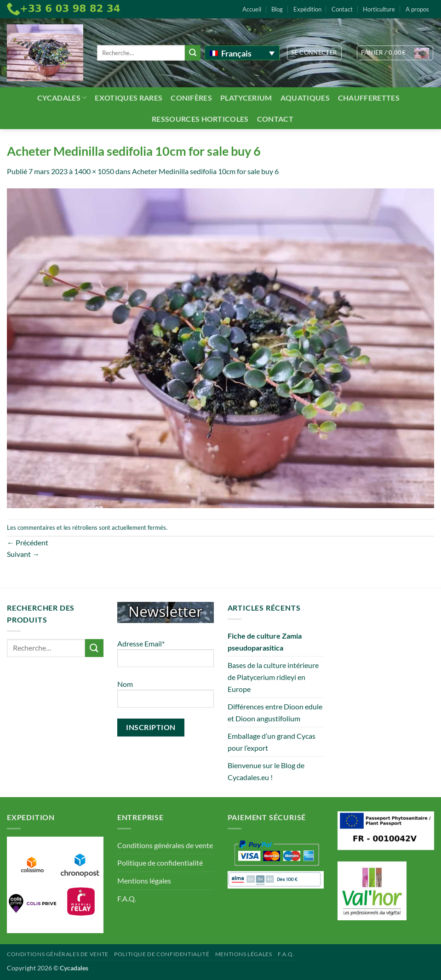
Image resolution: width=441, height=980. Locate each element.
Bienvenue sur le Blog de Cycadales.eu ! (266, 771)
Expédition (307, 9)
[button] (314, 53)
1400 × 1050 (94, 171)
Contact (342, 9)
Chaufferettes (369, 98)
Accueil (252, 9)
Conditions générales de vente (165, 845)
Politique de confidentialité (160, 863)
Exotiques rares (129, 98)
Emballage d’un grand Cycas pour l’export (272, 742)
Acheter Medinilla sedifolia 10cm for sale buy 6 (205, 171)
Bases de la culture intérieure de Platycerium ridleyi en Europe (273, 677)
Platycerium (246, 98)
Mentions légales (144, 881)
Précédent (28, 542)
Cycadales (62, 98)
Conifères (191, 98)
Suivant (23, 554)
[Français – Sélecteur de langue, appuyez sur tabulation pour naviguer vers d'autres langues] (242, 53)
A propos (417, 9)
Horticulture (379, 9)
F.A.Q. (127, 898)
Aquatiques (305, 98)
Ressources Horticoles (200, 119)
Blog (277, 9)
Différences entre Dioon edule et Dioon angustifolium (275, 712)
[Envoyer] (193, 53)
